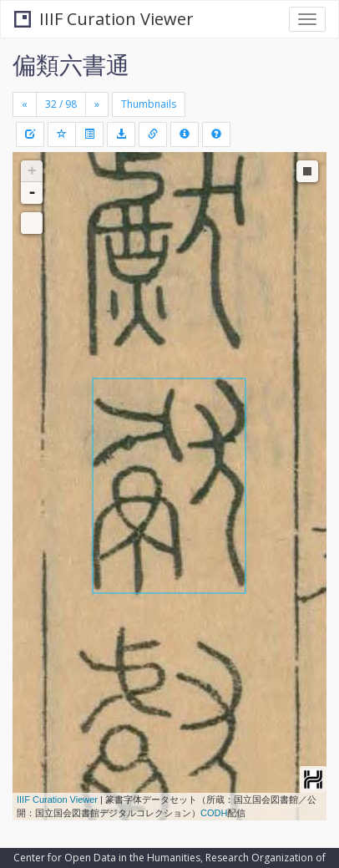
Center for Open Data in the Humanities (107, 858)
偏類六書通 (71, 64)
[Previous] (25, 104)
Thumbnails (149, 104)
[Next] (97, 104)
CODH (214, 813)
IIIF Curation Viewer (104, 19)
